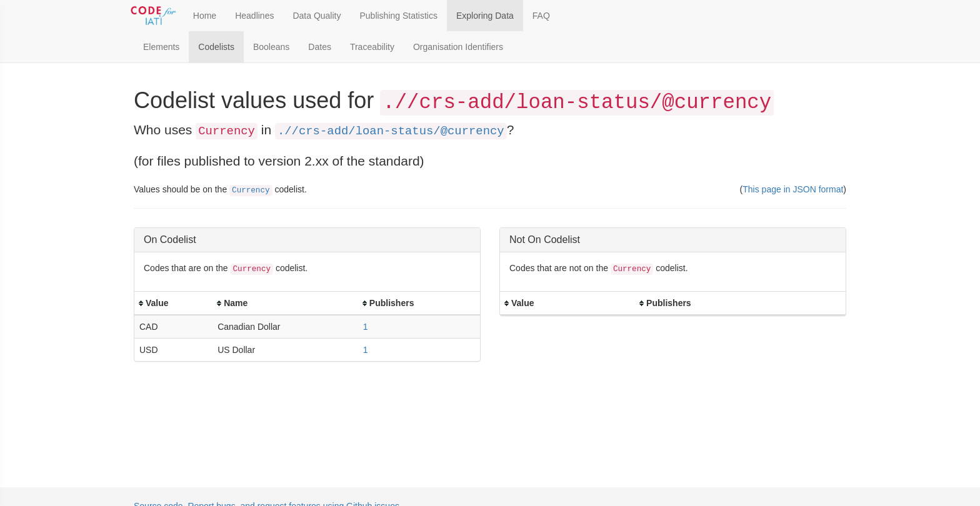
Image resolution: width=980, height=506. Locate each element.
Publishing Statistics (398, 16)
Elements (161, 47)
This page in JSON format (793, 189)
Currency (251, 191)
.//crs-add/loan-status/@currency (391, 131)
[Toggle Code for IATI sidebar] (154, 16)
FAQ (541, 16)
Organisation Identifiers (458, 47)
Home (205, 16)
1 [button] (366, 327)
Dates (320, 47)
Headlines (254, 16)
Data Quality (317, 16)
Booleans (271, 47)
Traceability (372, 47)
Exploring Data (485, 16)
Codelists (216, 47)
